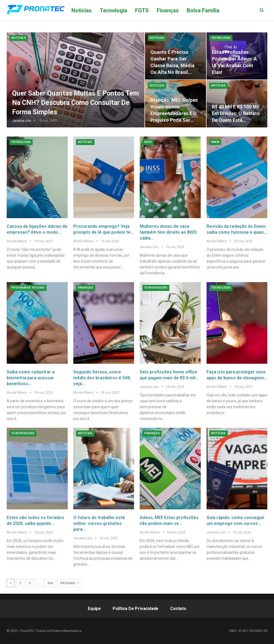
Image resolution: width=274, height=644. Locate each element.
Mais (233, 10)
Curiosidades (156, 288)
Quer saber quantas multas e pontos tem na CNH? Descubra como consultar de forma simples (75, 103)
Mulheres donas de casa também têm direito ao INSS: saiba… (169, 232)
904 (50, 583)
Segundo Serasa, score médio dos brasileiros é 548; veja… (102, 378)
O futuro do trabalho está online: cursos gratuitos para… (99, 523)
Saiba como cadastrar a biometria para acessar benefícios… (31, 378)
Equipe (94, 609)
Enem (215, 142)
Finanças (168, 10)
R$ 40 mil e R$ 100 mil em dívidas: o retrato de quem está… (236, 113)
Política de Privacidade (136, 609)
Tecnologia (113, 10)
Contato (178, 609)
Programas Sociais (28, 288)
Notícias (82, 10)
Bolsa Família (203, 10)
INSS (148, 142)
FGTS (142, 10)
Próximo (69, 583)
